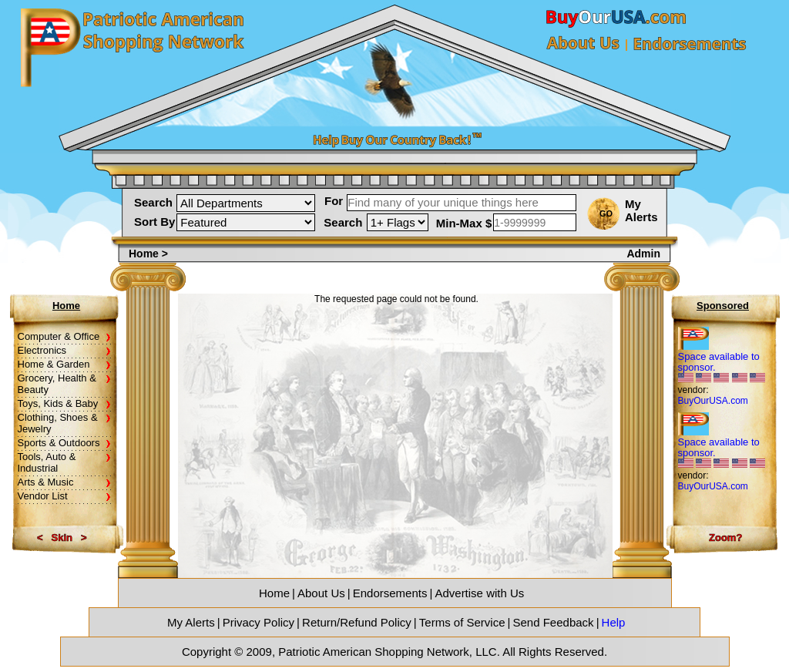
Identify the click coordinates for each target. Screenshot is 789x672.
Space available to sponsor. (719, 362)
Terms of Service (462, 622)
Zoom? (725, 538)
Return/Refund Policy (357, 622)
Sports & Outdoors (59, 443)
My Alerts (641, 210)
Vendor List (43, 496)
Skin (62, 538)
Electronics (42, 350)
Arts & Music (46, 482)
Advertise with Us (479, 593)
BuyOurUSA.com (713, 401)
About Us (321, 593)
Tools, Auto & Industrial (47, 462)
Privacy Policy (259, 622)
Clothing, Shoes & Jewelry (58, 423)
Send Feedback (554, 622)
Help (614, 622)
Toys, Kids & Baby (58, 403)
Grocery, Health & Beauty (57, 384)
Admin (643, 254)
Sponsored (723, 306)
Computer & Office (59, 336)
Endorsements (390, 593)
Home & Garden (54, 364)
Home (145, 254)
